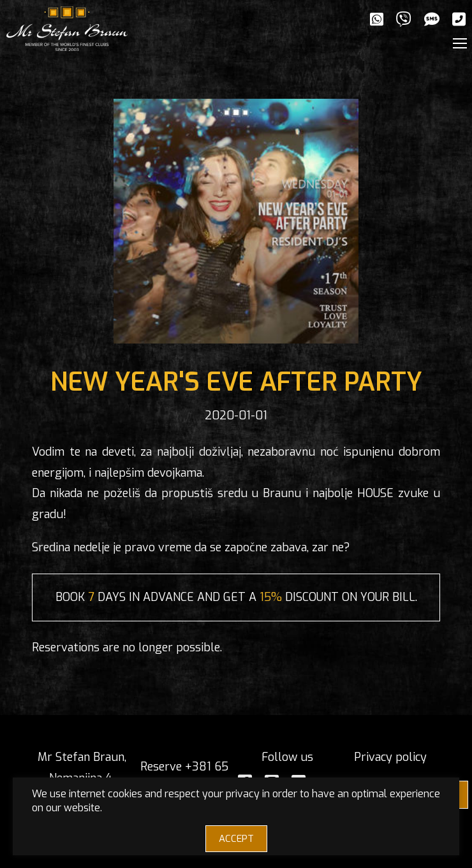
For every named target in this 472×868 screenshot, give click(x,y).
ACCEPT (236, 839)
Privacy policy (390, 757)
